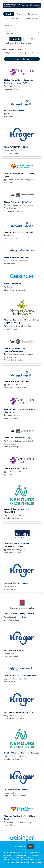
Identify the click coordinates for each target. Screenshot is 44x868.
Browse (20, 14)
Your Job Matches (13, 19)
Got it (30, 846)
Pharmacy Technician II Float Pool (18, 232)
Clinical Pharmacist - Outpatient (18, 202)
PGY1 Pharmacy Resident (15, 110)
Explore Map (33, 14)
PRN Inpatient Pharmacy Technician (19, 614)
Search (9, 14)
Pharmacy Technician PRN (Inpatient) (20, 675)
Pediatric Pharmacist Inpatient (17, 257)
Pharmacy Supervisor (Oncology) (18, 438)
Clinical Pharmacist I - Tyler (16, 468)
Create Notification (32, 53)
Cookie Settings (18, 846)
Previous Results (22, 59)
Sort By (6, 53)
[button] (29, 39)
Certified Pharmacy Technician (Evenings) (22, 753)
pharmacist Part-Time (13, 284)
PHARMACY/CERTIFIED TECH (16, 147)
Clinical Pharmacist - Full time (17, 381)
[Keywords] (22, 25)
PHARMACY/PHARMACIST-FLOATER (18, 712)
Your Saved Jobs (32, 19)
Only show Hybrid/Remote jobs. (19, 43)
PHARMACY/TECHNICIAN (14, 650)
